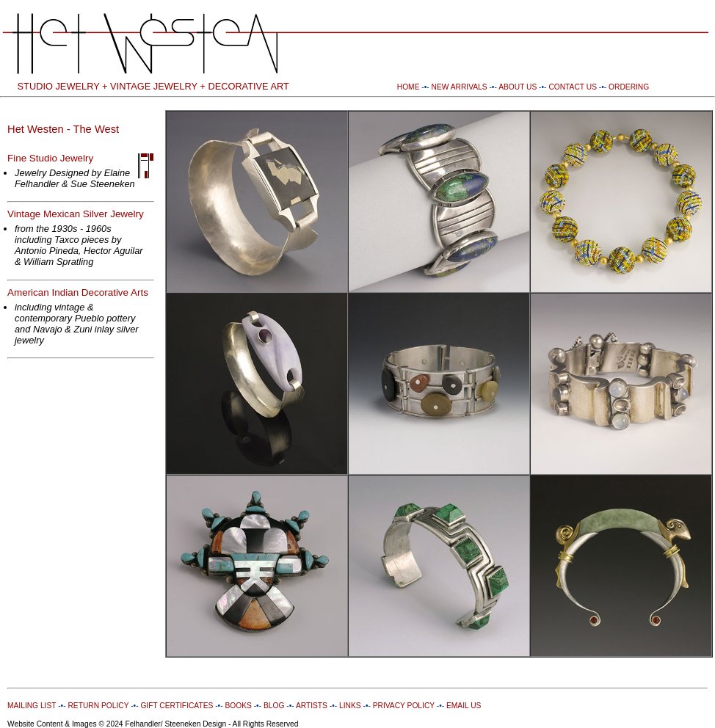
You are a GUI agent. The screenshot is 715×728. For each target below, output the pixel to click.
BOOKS (238, 706)
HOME (409, 87)
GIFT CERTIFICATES (177, 706)
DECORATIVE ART (248, 86)
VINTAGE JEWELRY (154, 86)
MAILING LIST (32, 706)
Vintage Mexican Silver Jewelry (76, 214)
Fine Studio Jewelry (50, 158)
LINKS (350, 706)
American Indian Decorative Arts (78, 292)
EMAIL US (462, 706)
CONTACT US (573, 87)
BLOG (274, 706)
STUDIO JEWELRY (59, 86)
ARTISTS (311, 706)
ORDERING (629, 87)
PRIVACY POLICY (404, 706)
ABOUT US (518, 87)
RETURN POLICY (98, 706)
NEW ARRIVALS (460, 87)
